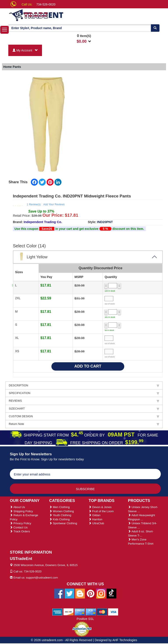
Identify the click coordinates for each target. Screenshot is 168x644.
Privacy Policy (21, 523)
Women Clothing (61, 511)
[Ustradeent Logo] (51, 15)
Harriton (95, 519)
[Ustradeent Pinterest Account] (91, 593)
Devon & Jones (100, 507)
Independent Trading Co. (43, 222)
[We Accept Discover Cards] (69, 612)
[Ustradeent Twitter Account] (70, 593)
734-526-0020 (46, 4)
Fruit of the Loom (101, 511)
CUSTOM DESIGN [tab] (84, 416)
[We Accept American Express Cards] (57, 612)
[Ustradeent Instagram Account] (101, 593)
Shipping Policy (21, 511)
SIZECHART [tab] (84, 409)
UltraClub (96, 523)
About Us (17, 507)
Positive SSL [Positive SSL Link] (85, 619)
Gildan (94, 515)
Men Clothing (59, 507)
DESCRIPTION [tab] (84, 385)
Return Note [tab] (84, 424)
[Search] (155, 28)
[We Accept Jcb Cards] (91, 612)
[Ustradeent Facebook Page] (59, 593)
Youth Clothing (60, 515)
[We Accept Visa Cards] (113, 612)
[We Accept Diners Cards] (80, 612)
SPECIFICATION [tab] (84, 393)
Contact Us (19, 527)
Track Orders (20, 531)
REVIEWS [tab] (84, 401)
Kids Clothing (59, 519)
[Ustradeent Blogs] (80, 593)
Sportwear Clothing (63, 523)
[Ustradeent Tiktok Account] (112, 593)
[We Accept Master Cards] (102, 612)
